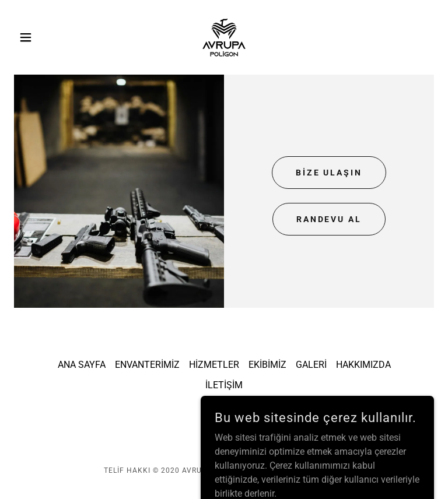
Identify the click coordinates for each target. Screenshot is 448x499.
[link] (224, 37)
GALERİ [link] (311, 365)
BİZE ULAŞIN (329, 173)
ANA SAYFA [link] (82, 365)
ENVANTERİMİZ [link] (147, 365)
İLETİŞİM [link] (224, 385)
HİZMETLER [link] (214, 365)
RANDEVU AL (329, 219)
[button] (45, 37)
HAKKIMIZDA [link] (363, 365)
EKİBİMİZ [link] (267, 365)
